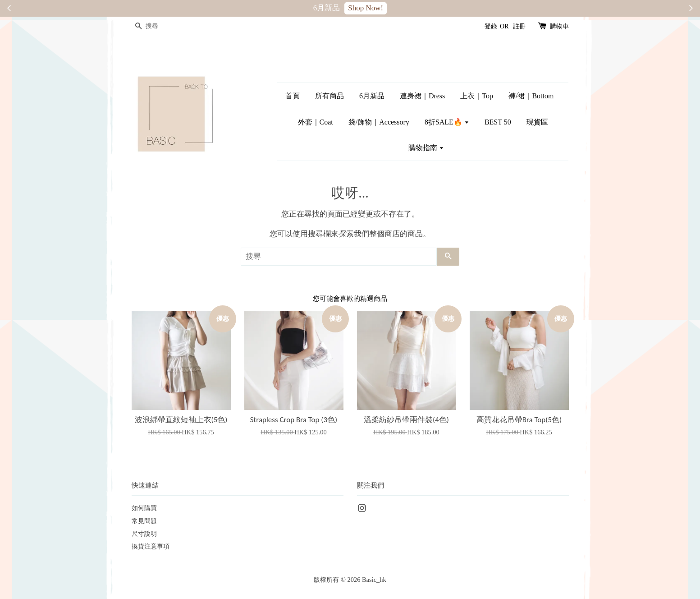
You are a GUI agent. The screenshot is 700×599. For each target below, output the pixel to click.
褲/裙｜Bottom (531, 96)
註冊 (519, 26)
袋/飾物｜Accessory (379, 122)
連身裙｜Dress (422, 96)
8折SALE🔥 (447, 122)
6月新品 (372, 96)
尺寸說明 (144, 534)
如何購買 (144, 508)
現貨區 (537, 122)
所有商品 (329, 96)
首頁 (293, 96)
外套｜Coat (316, 122)
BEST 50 (498, 122)
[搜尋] (159, 26)
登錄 (491, 26)
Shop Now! (366, 8)
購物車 (559, 26)
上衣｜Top (477, 96)
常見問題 (144, 521)
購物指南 (426, 148)
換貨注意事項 (151, 546)
